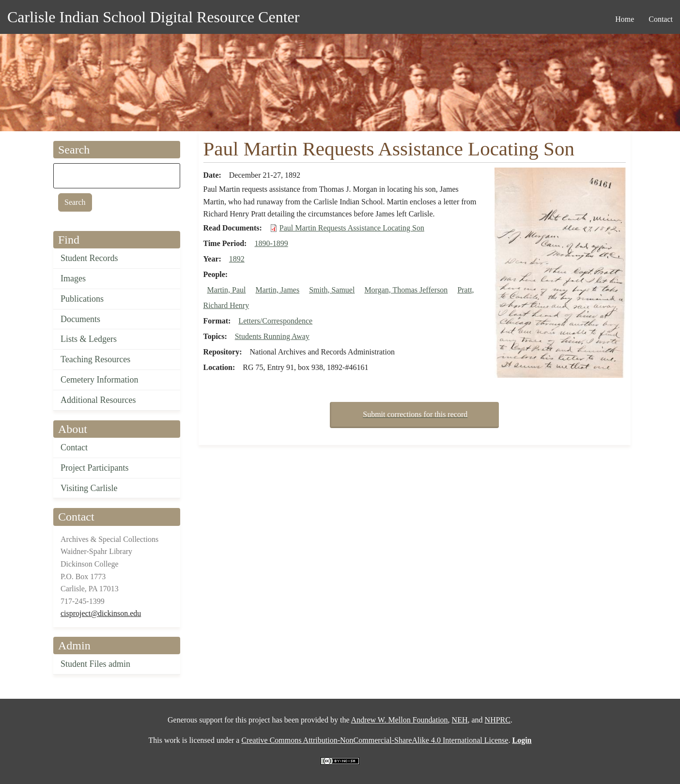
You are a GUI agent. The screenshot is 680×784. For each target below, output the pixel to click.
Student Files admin (95, 664)
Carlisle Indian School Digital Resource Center (153, 17)
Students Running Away (272, 336)
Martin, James (278, 290)
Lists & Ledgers (89, 339)
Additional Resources (98, 400)
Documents (80, 319)
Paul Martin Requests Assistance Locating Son (352, 228)
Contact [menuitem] (661, 19)
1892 (237, 259)
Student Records (89, 258)
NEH (460, 720)
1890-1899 (271, 243)
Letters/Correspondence (275, 321)
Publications (82, 299)
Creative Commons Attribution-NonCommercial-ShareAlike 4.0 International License (375, 740)
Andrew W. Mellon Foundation (400, 720)
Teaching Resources (95, 359)
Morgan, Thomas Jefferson (406, 290)
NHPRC (498, 720)
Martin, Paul (227, 290)
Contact (74, 447)
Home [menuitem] (625, 19)
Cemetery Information (99, 380)
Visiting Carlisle (89, 488)
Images (73, 278)
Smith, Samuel (332, 290)
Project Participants (94, 468)
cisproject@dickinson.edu (101, 613)
